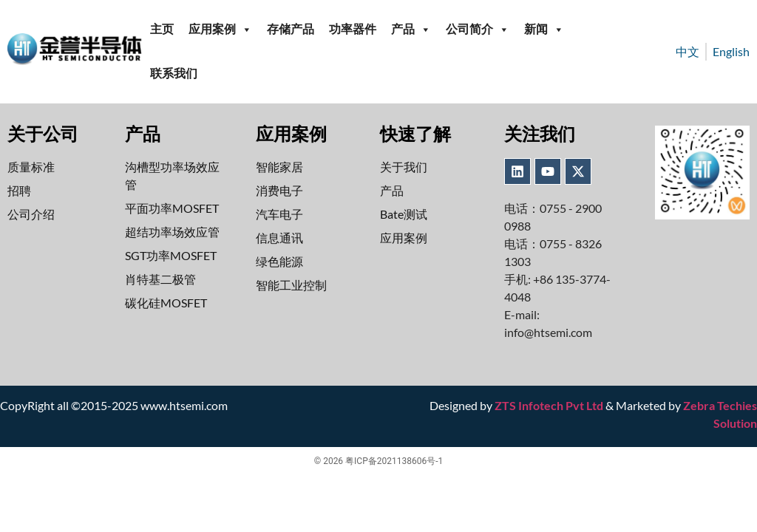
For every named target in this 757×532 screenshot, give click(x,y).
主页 (162, 29)
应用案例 (220, 30)
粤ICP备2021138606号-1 (394, 461)
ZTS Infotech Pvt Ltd (549, 405)
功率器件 (353, 29)
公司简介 (478, 30)
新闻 (544, 30)
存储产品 (291, 29)
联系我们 (174, 74)
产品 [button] (411, 30)
